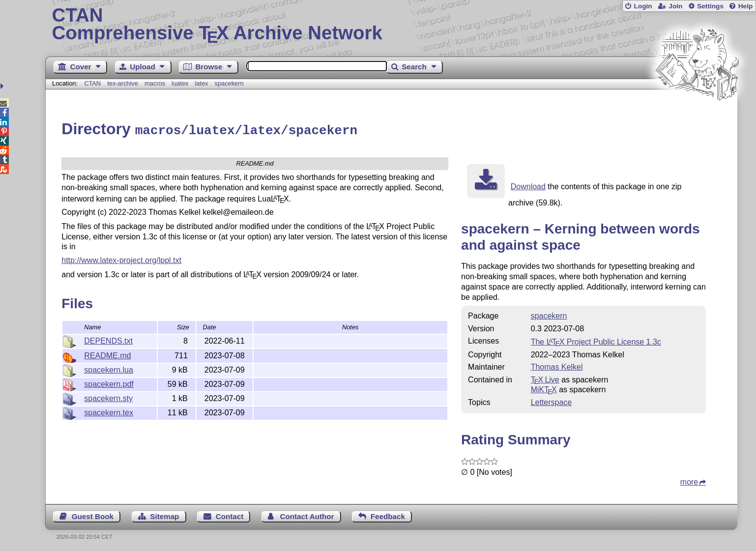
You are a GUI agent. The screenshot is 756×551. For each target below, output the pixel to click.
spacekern (229, 83)
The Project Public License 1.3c (596, 340)
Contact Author (307, 515)
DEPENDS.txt (108, 339)
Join (675, 6)
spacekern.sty (108, 397)
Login (643, 6)
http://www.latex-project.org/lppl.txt (121, 259)
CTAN (92, 83)
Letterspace (552, 401)
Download (528, 185)
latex (201, 83)
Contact (230, 515)
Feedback (388, 515)
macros (155, 83)
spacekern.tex (109, 411)
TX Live (545, 378)
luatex (180, 83)
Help (746, 6)
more (689, 480)
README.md (107, 354)
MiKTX (544, 388)
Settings (710, 6)
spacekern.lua (109, 368)
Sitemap (164, 515)
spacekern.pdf (109, 383)
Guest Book (93, 515)
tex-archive (123, 83)
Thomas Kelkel (557, 365)
